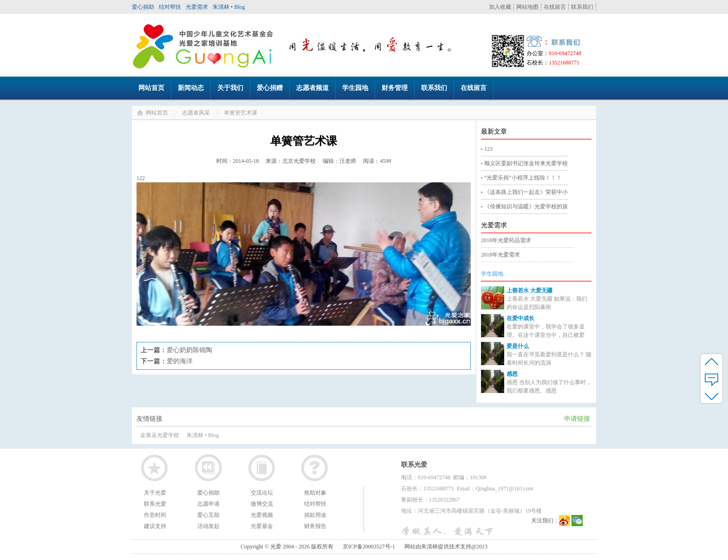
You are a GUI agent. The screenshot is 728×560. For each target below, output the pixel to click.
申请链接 (577, 419)
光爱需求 (197, 7)
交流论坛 (262, 493)
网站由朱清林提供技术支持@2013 (446, 547)
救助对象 (315, 493)
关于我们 (230, 88)
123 (488, 149)
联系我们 (582, 7)
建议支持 (155, 526)
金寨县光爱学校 (160, 435)
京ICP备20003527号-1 (369, 547)
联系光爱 (155, 504)
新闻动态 (191, 88)
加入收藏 (500, 7)
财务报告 (315, 526)
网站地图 (527, 7)
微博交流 (262, 504)
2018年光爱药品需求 (506, 240)
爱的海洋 (180, 361)
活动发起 (208, 526)
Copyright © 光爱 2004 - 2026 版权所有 (287, 547)
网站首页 (151, 88)
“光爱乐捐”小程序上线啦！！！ (523, 178)
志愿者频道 (312, 88)
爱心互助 (208, 515)
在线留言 (555, 7)
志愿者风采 (196, 113)
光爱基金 (262, 526)
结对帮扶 (170, 7)
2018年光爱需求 (500, 255)
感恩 (512, 374)
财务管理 (395, 88)
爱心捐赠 (270, 88)
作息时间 (155, 515)
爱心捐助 (143, 7)
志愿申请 (208, 504)
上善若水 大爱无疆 (530, 290)
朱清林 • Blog (229, 7)
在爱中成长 (520, 318)
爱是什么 (518, 346)
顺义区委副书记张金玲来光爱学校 (526, 163)
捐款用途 (315, 515)
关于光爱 (155, 493)
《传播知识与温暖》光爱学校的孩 (526, 206)
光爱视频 (262, 515)
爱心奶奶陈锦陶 (189, 350)
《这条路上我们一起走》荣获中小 (526, 192)
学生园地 (355, 88)
